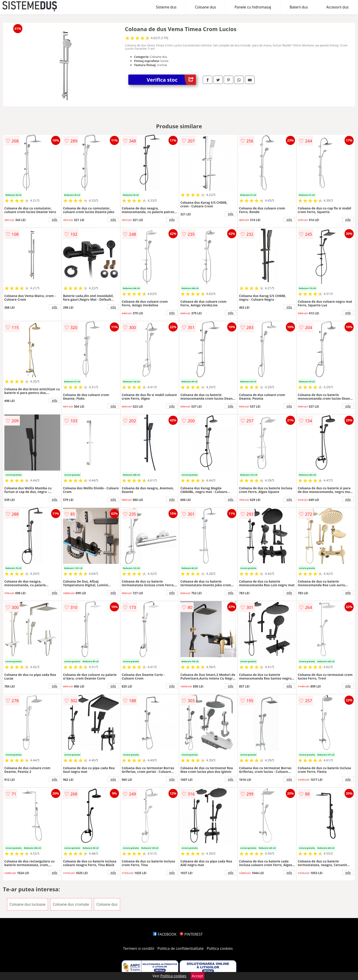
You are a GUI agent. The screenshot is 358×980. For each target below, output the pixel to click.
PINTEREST (191, 934)
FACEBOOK (165, 934)
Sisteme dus (166, 7)
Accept (197, 976)
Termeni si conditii (139, 948)
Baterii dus (299, 7)
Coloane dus (205, 7)
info (55, 220)
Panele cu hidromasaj (253, 7)
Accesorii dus (337, 7)
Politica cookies (220, 948)
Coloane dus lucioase (28, 904)
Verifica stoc (171, 80)
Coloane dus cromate (71, 904)
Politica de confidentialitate (181, 948)
